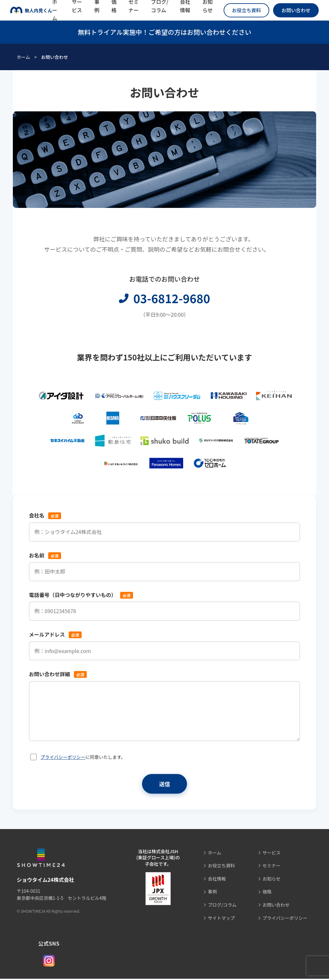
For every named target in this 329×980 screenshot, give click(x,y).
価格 (267, 893)
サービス (271, 854)
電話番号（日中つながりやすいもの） (81, 595)
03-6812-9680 (164, 298)
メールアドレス (55, 634)
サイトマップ (221, 919)
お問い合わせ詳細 (58, 674)
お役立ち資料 (246, 10)
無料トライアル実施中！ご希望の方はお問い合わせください (164, 32)
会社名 (45, 515)
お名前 (45, 555)
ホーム (23, 57)
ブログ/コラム (222, 906)
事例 (212, 893)
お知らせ (271, 880)
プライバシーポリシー (63, 757)
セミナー (271, 867)
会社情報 (217, 880)
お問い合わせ (296, 10)
